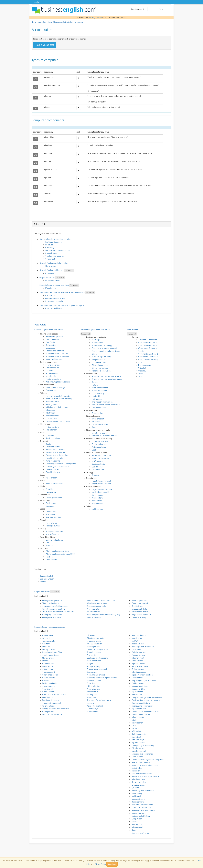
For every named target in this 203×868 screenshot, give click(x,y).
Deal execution (98, 470)
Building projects (139, 734)
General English (47, 576)
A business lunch (94, 661)
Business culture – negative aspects (107, 379)
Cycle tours (136, 649)
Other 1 (141, 374)
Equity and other (99, 444)
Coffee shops (48, 666)
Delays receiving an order (97, 649)
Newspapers (51, 492)
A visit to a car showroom (142, 805)
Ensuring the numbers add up (104, 436)
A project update (139, 663)
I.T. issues (49, 245)
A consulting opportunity (142, 706)
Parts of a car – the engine (57, 455)
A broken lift (137, 695)
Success (95, 382)
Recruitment (97, 501)
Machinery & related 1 (147, 343)
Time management (100, 388)
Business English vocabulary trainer (95, 330)
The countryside (52, 368)
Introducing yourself (54, 337)
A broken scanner (94, 680)
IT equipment (51, 288)
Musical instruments (54, 483)
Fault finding (137, 793)
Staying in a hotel (53, 438)
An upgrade (92, 695)
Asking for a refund (95, 706)
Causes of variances (100, 424)
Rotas (134, 830)
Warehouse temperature (97, 603)
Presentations (97, 343)
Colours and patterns (54, 540)
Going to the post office (52, 714)
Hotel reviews (137, 661)
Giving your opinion (100, 368)
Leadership (96, 396)
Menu (161, 9)
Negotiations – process (101, 484)
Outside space (52, 418)
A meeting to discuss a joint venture (102, 678)
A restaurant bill (138, 689)
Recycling (136, 728)
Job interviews (98, 503)
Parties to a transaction (101, 455)
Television (50, 489)
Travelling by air (52, 469)
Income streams (138, 799)
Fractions (50, 557)
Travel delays (137, 678)
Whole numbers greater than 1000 (60, 554)
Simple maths (51, 560)
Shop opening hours (51, 603)
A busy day (50, 248)
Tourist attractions (53, 379)
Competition (137, 819)
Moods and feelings (54, 359)
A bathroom (51, 413)
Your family (50, 342)
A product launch (139, 635)
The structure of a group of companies (148, 759)
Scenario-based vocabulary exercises (50, 627)
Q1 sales (135, 788)
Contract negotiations (141, 703)
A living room (51, 404)
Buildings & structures (147, 340)
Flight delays (92, 709)
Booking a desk (138, 644)
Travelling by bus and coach (57, 466)
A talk (134, 720)
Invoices (90, 703)
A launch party (138, 717)
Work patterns (98, 498)
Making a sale (98, 509)
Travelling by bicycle (54, 458)
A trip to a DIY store (140, 666)
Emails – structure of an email (104, 348)
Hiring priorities (93, 686)
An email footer (49, 706)
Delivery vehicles (139, 782)
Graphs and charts (47, 277)
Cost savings (92, 672)
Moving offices (48, 658)
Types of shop (51, 523)
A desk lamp (137, 638)
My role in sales (138, 743)
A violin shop (137, 768)
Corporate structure (100, 441)
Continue (112, 864)
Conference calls (99, 362)
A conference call (139, 751)
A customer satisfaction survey (55, 606)
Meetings (96, 340)
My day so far (137, 692)
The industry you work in (102, 402)
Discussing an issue (100, 365)
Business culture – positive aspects (106, 376)
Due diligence (98, 467)
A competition (48, 711)
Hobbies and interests (55, 351)
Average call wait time (52, 617)
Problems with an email (97, 669)
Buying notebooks (50, 683)
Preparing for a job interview (144, 680)
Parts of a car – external (56, 450)
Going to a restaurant (55, 531)
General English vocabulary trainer (61, 22)
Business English (47, 579)
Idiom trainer (132, 330)
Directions (50, 435)
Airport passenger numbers (54, 609)
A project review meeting (142, 675)
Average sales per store (52, 600)
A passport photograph (52, 703)
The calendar (51, 430)
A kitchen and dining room (57, 407)
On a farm (50, 370)
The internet (50, 266)
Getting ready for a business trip (56, 709)
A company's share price (52, 615)
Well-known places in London (58, 382)
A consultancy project (96, 675)
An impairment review (141, 833)
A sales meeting (49, 678)
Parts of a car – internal (55, 452)
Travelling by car (53, 447)
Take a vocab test (45, 45)
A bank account (48, 672)
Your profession (52, 339)
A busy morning (49, 686)
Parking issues (138, 683)
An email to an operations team (145, 765)
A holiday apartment (51, 655)
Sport (140, 362)
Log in (36, 2)
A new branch (137, 723)
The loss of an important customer (146, 700)
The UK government (54, 498)
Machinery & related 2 (147, 345)
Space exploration (53, 517)
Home (34, 22)
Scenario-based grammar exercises (54, 285)
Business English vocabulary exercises (55, 239)
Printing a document (54, 242)
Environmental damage (55, 387)
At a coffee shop (52, 534)
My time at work (94, 612)
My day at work (48, 649)
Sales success (137, 757)
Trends (95, 427)
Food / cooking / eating (148, 359)
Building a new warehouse (143, 647)
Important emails (94, 641)
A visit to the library (53, 308)
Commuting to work (140, 603)
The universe (51, 512)
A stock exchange (99, 447)
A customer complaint (54, 301)
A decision (136, 771)
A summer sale (48, 663)
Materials (50, 545)
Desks (134, 822)
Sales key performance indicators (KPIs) (103, 615)
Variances (96, 422)
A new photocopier (50, 675)
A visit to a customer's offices (54, 695)
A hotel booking (49, 692)
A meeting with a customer (143, 791)
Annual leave (92, 692)
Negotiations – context (101, 481)
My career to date (139, 709)
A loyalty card (137, 827)
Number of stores (94, 617)
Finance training (139, 655)
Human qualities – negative (57, 356)
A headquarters (93, 647)
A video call (50, 259)
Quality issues (138, 606)
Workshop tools (52, 416)
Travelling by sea (53, 472)
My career (46, 647)
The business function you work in (106, 405)
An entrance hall (53, 402)
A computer (79, 22)
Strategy (95, 475)
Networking (97, 399)
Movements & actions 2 (148, 357)
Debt (94, 450)
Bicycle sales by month (141, 615)
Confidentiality (98, 393)
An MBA (135, 641)
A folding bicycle (139, 740)
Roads (48, 444)
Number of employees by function (101, 600)
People (141, 351)
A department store (140, 686)
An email (46, 638)
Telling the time (52, 427)
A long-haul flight (94, 666)
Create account (137, 9)
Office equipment (99, 407)
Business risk (97, 413)
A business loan (138, 779)
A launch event (51, 253)
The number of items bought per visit (58, 612)
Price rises (91, 683)
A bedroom (50, 410)
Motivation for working (101, 492)
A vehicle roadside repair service (145, 776)
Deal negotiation (99, 464)
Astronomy (50, 514)
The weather (51, 390)
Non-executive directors (142, 774)
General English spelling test (52, 270)
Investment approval (100, 433)
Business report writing (102, 357)
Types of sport (52, 478)
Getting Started (95, 17)
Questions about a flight (52, 652)
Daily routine (51, 345)
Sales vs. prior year (139, 600)
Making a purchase (54, 526)
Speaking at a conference (142, 754)
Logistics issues (138, 785)
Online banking (138, 669)
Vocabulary (42, 22)
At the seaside (52, 373)
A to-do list (91, 655)
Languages (50, 348)
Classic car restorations (141, 807)
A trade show (92, 711)
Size (47, 543)
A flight (90, 663)
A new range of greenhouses (144, 810)
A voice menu (48, 635)
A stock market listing (141, 816)
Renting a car (48, 697)
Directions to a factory (96, 638)
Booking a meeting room (97, 658)
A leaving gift (48, 689)
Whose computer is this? (55, 298)
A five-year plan (93, 609)
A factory (46, 644)
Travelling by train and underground (61, 464)
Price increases (138, 748)
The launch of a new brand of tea (146, 711)
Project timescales (99, 391)
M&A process (97, 461)
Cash (134, 726)
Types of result (98, 419)
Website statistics (139, 652)
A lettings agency (139, 672)
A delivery (46, 680)
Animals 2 (142, 371)
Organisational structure (102, 489)
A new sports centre (140, 612)
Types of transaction (100, 458)
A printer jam (51, 296)
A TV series (136, 731)
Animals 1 (142, 368)
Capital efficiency (139, 617)
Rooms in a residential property (59, 399)
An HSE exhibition (94, 644)
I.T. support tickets (53, 281)
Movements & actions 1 (148, 354)
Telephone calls (98, 359)
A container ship (94, 689)
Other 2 (141, 376)
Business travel (138, 802)
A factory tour (48, 669)
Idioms (43, 582)
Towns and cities (53, 365)
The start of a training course (57, 250)
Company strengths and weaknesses (147, 697)
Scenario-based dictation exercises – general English (62, 305)
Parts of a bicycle (53, 461)
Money (45, 661)
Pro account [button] (69, 270)
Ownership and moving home (58, 421)
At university (51, 376)
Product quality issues (141, 714)
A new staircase (138, 813)
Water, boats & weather (148, 348)
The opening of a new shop (143, 745)
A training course (94, 652)
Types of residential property (58, 396)
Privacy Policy (100, 864)
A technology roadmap (55, 256)
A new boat (136, 737)
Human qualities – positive (57, 354)
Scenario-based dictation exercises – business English (62, 292)
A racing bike (137, 824)
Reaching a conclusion (101, 371)
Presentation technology (102, 345)
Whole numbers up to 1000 (57, 551)
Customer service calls (96, 606)
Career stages (97, 495)
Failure (95, 385)
